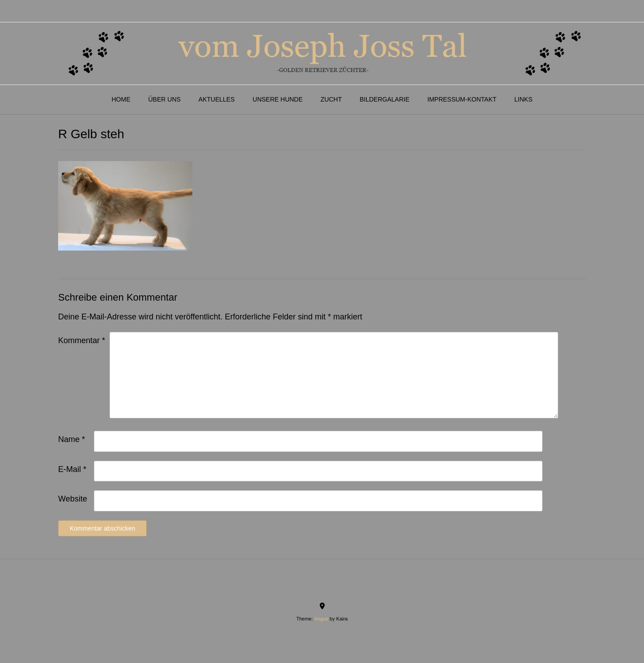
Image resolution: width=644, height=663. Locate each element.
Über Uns (164, 99)
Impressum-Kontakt (462, 99)
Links (523, 99)
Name (72, 439)
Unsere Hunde (278, 99)
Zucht (331, 99)
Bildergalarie (384, 99)
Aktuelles (217, 99)
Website (73, 499)
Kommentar (82, 340)
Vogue (321, 619)
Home (121, 99)
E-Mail (72, 469)
